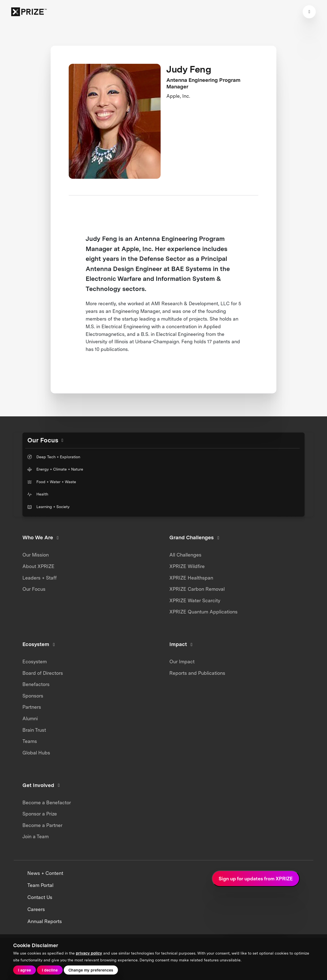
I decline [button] (50, 970)
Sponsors (33, 696)
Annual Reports (45, 921)
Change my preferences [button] (91, 970)
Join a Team (36, 836)
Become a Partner (42, 825)
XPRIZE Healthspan (191, 578)
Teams (30, 741)
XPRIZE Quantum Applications (203, 612)
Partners (32, 707)
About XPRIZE (38, 566)
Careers (36, 909)
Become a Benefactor (47, 802)
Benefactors (36, 684)
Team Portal (40, 885)
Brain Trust (34, 730)
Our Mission (36, 555)
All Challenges (185, 555)
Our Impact (182, 661)
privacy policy (89, 953)
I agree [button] (24, 970)
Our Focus (34, 589)
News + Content (45, 873)
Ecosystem (35, 661)
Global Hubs (36, 753)
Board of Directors (43, 673)
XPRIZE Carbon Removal (197, 589)
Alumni (30, 718)
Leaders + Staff (40, 578)
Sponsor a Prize (40, 814)
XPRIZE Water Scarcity (195, 600)
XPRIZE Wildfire (187, 566)
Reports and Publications (197, 673)
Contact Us (40, 897)
